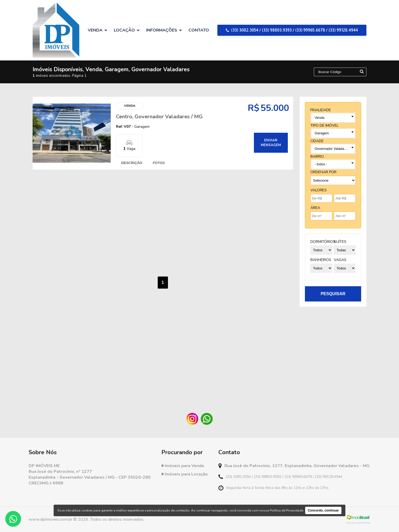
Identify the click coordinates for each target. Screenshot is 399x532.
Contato (199, 30)
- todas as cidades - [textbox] (329, 149)
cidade (317, 141)
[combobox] (333, 118)
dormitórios (323, 242)
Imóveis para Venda (183, 466)
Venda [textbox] (319, 118)
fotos (159, 163)
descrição (132, 163)
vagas (340, 260)
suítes (340, 242)
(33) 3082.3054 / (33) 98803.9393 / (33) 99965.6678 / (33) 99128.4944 (292, 30)
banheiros (321, 260)
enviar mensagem (271, 143)
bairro (317, 157)
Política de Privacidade (286, 510)
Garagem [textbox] (322, 133)
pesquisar (333, 294)
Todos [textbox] (319, 164)
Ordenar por (323, 172)
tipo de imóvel (324, 126)
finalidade (321, 110)
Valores (319, 190)
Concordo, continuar (323, 510)
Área (315, 208)
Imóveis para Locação (185, 474)
